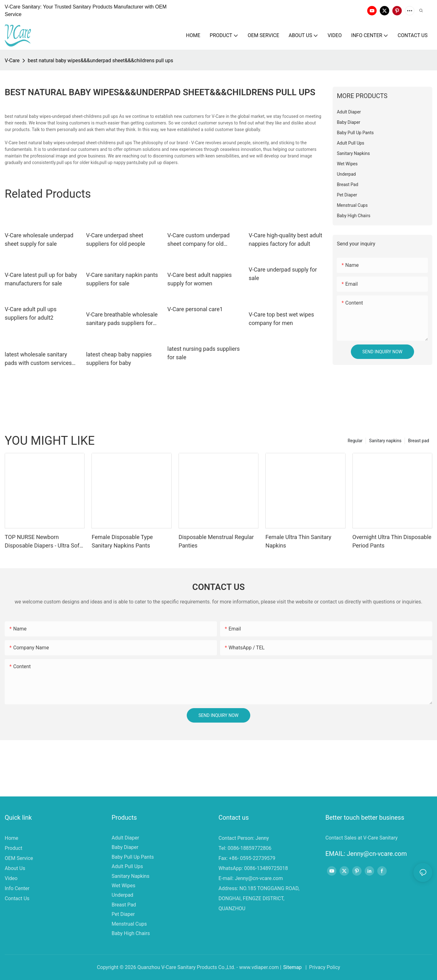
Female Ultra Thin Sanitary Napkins (298, 541)
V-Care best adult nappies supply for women (199, 279)
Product (14, 848)
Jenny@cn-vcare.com (259, 878)
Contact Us (17, 898)
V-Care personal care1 (195, 309)
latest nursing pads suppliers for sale (203, 353)
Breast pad (419, 441)
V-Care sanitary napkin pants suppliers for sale (122, 279)
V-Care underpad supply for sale (283, 274)
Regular (355, 441)
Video (11, 878)
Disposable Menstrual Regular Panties (216, 541)
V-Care (12, 61)
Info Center (17, 888)
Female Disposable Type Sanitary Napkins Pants (122, 541)
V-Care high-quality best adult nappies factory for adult (285, 239)
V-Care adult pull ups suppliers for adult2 (31, 313)
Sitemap (293, 967)
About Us (15, 868)
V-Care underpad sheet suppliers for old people (116, 239)
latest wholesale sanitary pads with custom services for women (38, 359)
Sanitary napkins (385, 441)
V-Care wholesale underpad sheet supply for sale (39, 239)
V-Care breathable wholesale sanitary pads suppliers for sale (122, 319)
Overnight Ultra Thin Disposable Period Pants (392, 541)
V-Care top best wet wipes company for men (281, 319)
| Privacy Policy (322, 967)
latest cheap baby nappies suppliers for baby (119, 359)
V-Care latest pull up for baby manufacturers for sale (41, 279)
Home (11, 838)
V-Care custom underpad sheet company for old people (198, 240)
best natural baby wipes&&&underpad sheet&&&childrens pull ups (100, 61)
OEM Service (19, 858)
